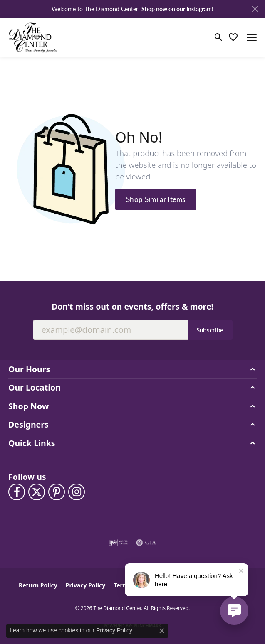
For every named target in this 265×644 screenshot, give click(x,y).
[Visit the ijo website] (118, 543)
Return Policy (38, 585)
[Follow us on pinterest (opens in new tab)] (57, 492)
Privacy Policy (85, 585)
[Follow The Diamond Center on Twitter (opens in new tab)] (37, 492)
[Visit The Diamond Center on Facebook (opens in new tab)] (17, 492)
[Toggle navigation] (252, 37)
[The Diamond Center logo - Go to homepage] (33, 37)
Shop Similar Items (156, 199)
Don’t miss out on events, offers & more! (132, 306)
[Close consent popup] (162, 631)
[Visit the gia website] (146, 543)
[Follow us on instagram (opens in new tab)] (77, 492)
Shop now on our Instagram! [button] (177, 9)
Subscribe (210, 330)
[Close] (255, 9)
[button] (219, 37)
